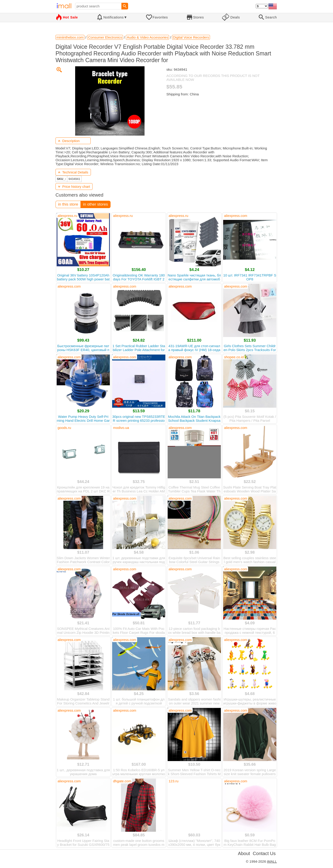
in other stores (96, 204)
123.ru (174, 781)
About (244, 853)
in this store (68, 204)
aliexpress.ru (67, 216)
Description (69, 141)
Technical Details (73, 172)
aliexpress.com (236, 216)
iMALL (272, 861)
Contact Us (264, 853)
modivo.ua (121, 428)
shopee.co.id (234, 357)
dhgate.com (122, 781)
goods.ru (64, 428)
